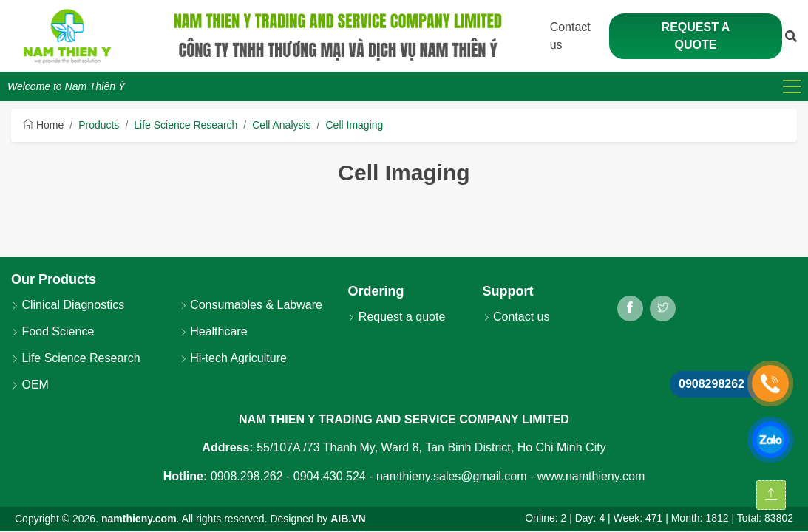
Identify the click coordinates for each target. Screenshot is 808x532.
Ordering (376, 291)
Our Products (54, 279)
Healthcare (214, 331)
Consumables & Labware (251, 305)
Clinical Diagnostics (68, 305)
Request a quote (696, 36)
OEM (30, 385)
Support (508, 291)
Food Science (52, 331)
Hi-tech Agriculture (233, 358)
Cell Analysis (281, 125)
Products (99, 125)
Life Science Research (186, 125)
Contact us (516, 317)
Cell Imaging (355, 125)
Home (43, 125)
